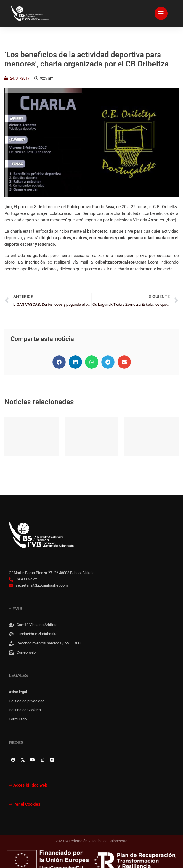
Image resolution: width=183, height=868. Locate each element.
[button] (59, 362)
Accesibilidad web (30, 785)
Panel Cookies (27, 804)
